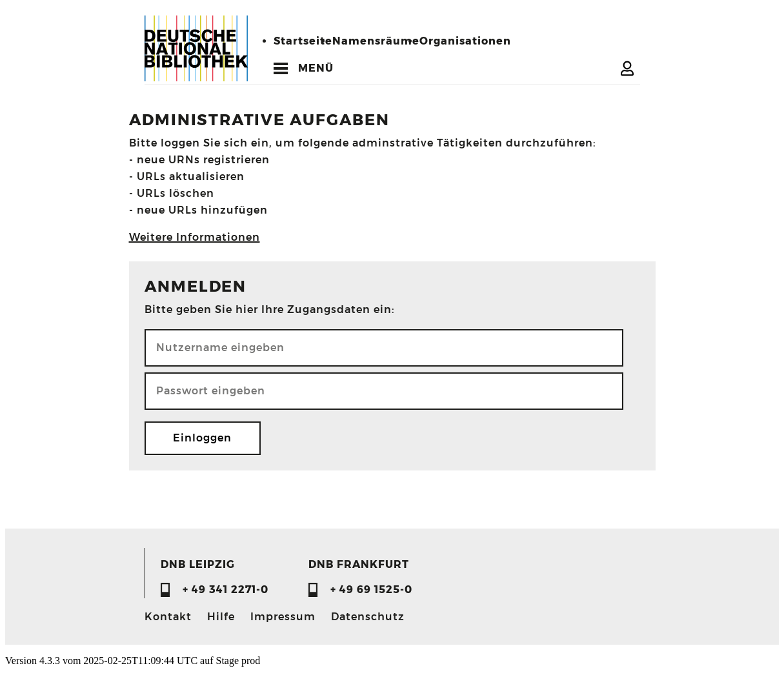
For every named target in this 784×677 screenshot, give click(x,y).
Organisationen (465, 41)
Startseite (303, 41)
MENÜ (316, 68)
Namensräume (376, 41)
